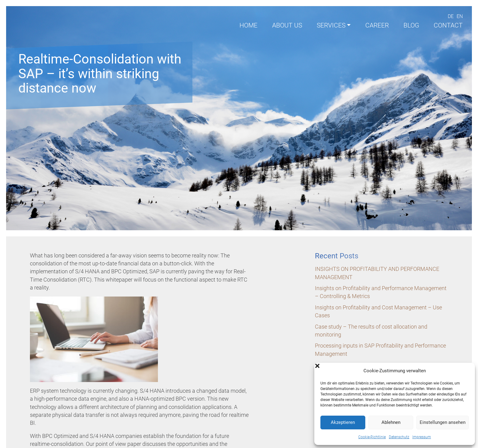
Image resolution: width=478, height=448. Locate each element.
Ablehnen (391, 422)
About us (287, 25)
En (460, 16)
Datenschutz (399, 437)
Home (248, 25)
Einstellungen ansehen (443, 422)
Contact (448, 25)
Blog (411, 25)
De (451, 16)
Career (377, 25)
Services (331, 25)
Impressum (422, 437)
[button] (466, 371)
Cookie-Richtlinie (372, 437)
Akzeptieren (343, 422)
